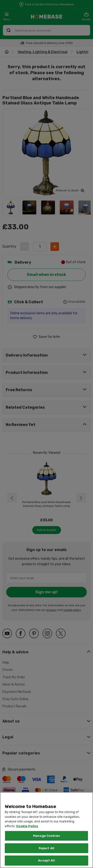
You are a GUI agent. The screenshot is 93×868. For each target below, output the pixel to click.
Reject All (46, 848)
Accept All (46, 860)
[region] (46, 830)
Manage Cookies (46, 836)
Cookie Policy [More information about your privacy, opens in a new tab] (27, 826)
